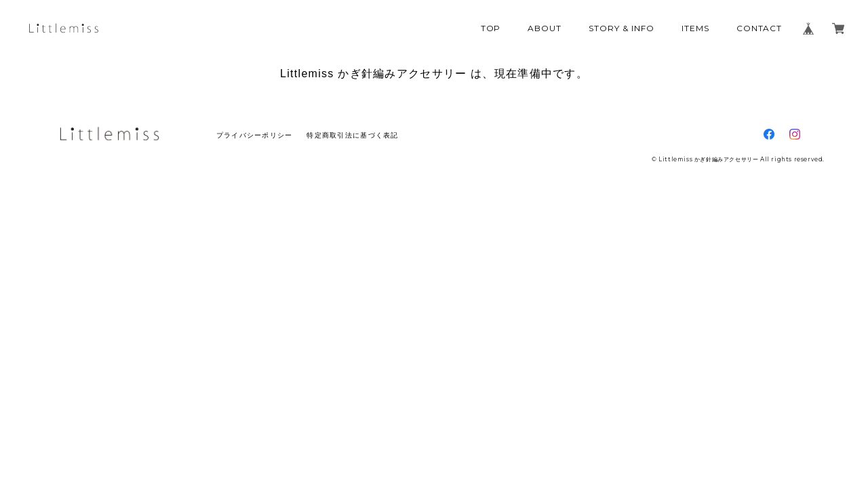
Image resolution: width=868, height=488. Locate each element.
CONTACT (759, 28)
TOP (491, 28)
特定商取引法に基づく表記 (352, 135)
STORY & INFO (622, 28)
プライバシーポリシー (255, 135)
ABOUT (545, 28)
